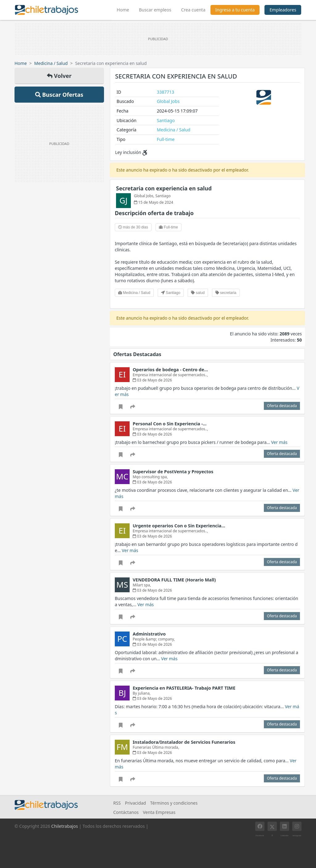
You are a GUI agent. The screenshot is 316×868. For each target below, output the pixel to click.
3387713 (165, 92)
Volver (59, 76)
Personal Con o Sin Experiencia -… (170, 424)
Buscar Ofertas (59, 95)
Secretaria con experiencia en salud (164, 188)
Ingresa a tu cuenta (235, 10)
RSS (117, 803)
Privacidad (135, 803)
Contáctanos (126, 812)
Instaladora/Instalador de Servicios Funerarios (184, 742)
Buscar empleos (155, 10)
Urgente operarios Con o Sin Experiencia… (179, 526)
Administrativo (149, 634)
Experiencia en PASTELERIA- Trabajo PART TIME (184, 688)
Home (125, 9)
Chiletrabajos (64, 826)
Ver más (279, 442)
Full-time (166, 139)
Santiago (166, 120)
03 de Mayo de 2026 (152, 380)
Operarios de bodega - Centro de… (170, 370)
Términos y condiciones (174, 803)
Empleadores (283, 10)
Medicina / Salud (51, 63)
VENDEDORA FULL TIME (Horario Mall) (174, 580)
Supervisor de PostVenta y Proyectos (173, 472)
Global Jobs (168, 101)
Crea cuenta (193, 10)
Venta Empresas (159, 812)
